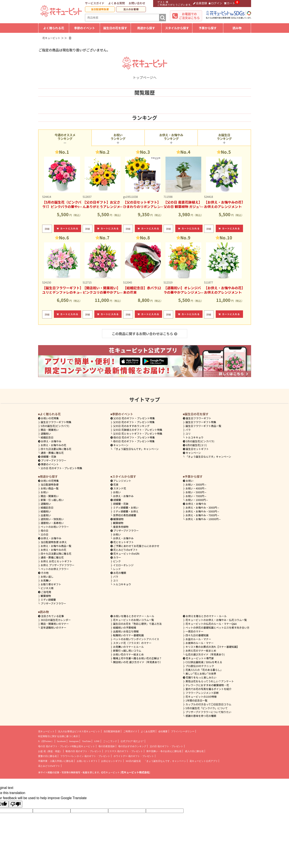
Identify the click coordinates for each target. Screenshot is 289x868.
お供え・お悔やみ (51, 441)
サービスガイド (95, 3)
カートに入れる (68, 228)
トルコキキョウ (194, 437)
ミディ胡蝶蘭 (48, 600)
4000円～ (196, 488)
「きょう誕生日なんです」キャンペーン (136, 449)
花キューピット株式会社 (135, 772)
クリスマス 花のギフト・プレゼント (124, 751)
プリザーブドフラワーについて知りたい (208, 712)
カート (230, 3)
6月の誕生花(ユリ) (195, 445)
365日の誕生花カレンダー (56, 620)
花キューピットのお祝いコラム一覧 (134, 620)
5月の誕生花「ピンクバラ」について (207, 708)
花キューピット (46, 731)
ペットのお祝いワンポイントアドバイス (136, 639)
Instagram (74, 741)
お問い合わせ (137, 3)
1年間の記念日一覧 (196, 700)
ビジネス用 (47, 588)
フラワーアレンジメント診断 (202, 693)
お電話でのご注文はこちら (189, 16)
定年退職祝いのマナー (53, 627)
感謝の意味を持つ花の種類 (201, 716)
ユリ (188, 433)
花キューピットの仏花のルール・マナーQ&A (211, 624)
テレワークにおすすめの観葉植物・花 (207, 685)
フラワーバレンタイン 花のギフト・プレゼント (85, 756)
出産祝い (46, 515)
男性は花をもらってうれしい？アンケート (210, 681)
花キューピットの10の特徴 (201, 697)
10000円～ (197, 500)
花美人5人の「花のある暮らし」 (204, 670)
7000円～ (196, 496)
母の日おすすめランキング (132, 746)
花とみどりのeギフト (124, 550)
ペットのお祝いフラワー (55, 527)
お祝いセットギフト (87, 761)
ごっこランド (110, 741)
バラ (188, 430)
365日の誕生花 (133, 761)
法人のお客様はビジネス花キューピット (79, 731)
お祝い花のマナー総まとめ (128, 654)
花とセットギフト (122, 542)
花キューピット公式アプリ (204, 761)
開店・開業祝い (50, 430)
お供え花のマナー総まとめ (201, 650)
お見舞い (46, 580)
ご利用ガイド (130, 731)
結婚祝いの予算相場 (125, 627)
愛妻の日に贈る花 (47, 756)
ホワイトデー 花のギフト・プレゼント (134, 756)
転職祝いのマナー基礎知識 (128, 635)
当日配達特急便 (100, 9)
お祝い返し (47, 576)
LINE (97, 741)
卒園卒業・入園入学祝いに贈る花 (56, 761)
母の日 (45, 530)
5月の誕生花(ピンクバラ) (55, 426)
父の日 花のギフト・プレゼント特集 (61, 468)
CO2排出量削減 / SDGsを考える (204, 662)
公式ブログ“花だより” (132, 741)
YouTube (86, 741)
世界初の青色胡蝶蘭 (125, 515)
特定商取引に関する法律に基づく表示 (58, 736)
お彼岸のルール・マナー (200, 643)
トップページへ (145, 75)
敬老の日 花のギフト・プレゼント (83, 751)
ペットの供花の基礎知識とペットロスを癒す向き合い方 (217, 627)
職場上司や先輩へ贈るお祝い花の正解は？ (137, 658)
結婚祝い (46, 511)
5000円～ (196, 492)
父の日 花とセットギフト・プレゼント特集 (138, 433)
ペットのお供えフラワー (55, 569)
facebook (61, 741)
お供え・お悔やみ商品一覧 (56, 546)
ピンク (117, 561)
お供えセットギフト (112, 761)
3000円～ (196, 484)
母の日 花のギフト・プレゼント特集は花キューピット (67, 746)
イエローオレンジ (123, 565)
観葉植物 (46, 596)
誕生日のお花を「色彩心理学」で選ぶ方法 (137, 624)
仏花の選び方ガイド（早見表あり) (205, 654)
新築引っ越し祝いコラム (127, 650)
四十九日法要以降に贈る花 (56, 449)
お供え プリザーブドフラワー (58, 565)
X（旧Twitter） (46, 741)
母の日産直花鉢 (107, 746)
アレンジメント (121, 481)
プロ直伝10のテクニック (200, 666)
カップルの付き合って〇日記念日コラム (208, 704)
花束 (115, 484)
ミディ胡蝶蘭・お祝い (126, 507)
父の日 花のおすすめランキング (131, 426)
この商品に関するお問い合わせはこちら (144, 334)
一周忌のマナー (194, 631)
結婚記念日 (47, 437)
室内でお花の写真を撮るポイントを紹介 (208, 689)
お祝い (45, 492)
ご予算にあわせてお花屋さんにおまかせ (135, 546)
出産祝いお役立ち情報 (126, 631)
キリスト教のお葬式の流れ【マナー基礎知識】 (212, 647)
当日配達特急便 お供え (54, 542)
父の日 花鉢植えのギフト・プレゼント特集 (138, 430)
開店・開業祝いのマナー (55, 624)
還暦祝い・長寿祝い (52, 523)
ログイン (215, 3)
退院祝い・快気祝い (52, 519)
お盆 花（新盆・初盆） (50, 751)
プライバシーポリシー (183, 731)
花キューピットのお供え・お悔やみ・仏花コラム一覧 (216, 620)
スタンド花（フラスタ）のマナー (132, 643)
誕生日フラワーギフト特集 (56, 422)
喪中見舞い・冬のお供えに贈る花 (164, 751)
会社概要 (163, 731)
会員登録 (200, 3)
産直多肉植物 (121, 527)
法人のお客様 (131, 9)
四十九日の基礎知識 (197, 635)
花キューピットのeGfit (125, 553)
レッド (117, 569)
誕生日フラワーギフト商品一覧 (203, 426)
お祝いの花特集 (50, 418)
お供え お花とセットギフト (56, 561)
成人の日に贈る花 (194, 751)
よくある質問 (116, 3)
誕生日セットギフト (196, 449)
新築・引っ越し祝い (52, 500)
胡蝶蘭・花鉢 (47, 456)
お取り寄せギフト (51, 584)
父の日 (45, 534)
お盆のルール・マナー (198, 639)
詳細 (47, 229)
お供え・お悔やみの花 (53, 445)
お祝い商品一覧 (50, 488)
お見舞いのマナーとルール (128, 647)
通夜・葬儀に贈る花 (52, 453)
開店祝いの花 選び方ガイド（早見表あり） (138, 662)
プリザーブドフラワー (52, 460)
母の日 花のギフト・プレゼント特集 (134, 441)
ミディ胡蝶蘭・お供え (126, 511)
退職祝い (46, 433)
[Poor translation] (16, 804)
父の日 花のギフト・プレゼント (166, 746)
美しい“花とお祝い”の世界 (201, 673)
